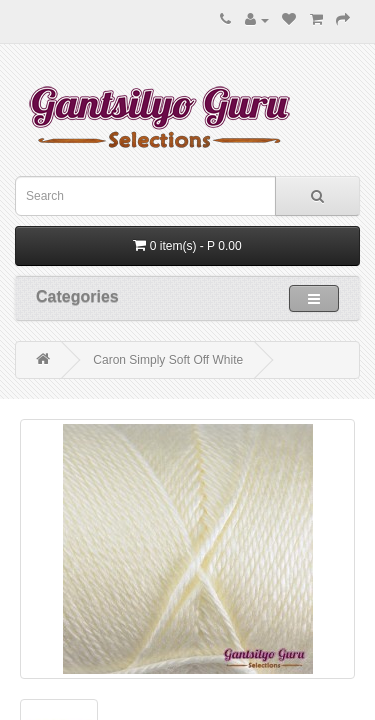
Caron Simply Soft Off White (168, 360)
